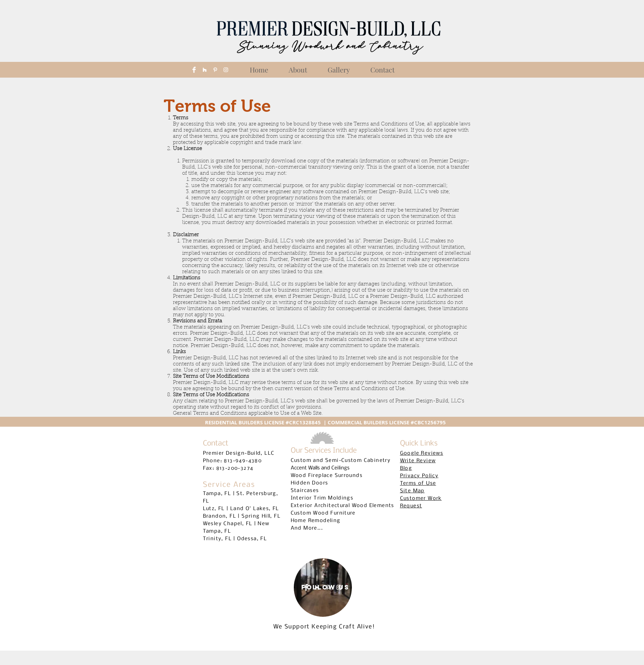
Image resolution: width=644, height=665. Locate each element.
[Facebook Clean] (194, 70)
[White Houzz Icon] (205, 70)
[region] (323, 588)
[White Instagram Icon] (226, 70)
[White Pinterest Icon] (215, 70)
